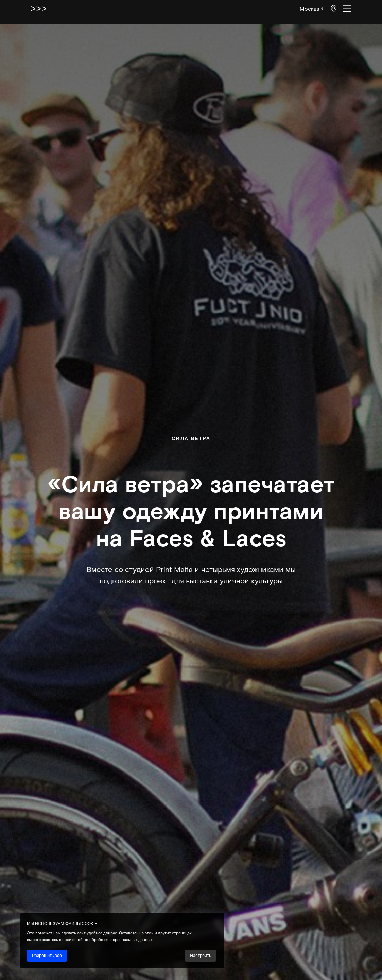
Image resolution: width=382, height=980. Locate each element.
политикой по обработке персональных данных (107, 940)
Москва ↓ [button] (312, 8)
